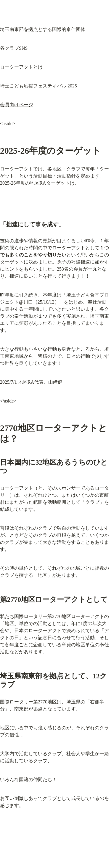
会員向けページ (17, 105)
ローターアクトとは (21, 67)
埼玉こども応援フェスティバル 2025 (38, 86)
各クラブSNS (14, 48)
